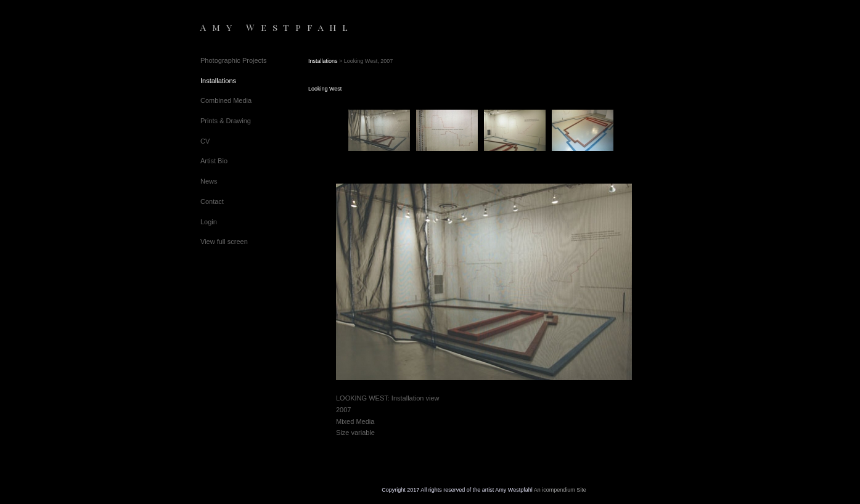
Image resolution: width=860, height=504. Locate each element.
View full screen (224, 242)
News (209, 181)
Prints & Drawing (226, 121)
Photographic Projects (234, 60)
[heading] (231, 27)
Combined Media (226, 100)
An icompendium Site (560, 490)
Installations (218, 81)
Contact (212, 201)
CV (205, 141)
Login (209, 222)
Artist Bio (214, 161)
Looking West (325, 89)
